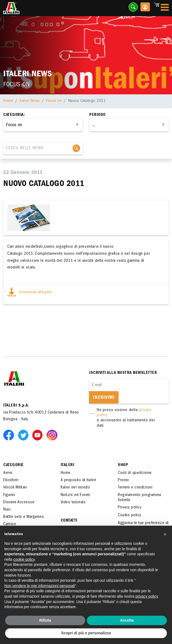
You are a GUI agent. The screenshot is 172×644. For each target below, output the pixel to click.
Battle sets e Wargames (24, 517)
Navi (7, 510)
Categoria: (14, 115)
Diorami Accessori (19, 502)
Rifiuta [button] (45, 620)
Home (8, 101)
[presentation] (130, 446)
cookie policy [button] (24, 559)
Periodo (97, 115)
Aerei (8, 473)
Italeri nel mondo (75, 488)
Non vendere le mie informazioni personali (39, 586)
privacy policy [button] (147, 596)
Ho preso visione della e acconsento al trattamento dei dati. (126, 418)
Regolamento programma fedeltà (140, 498)
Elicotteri (11, 480)
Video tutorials (73, 502)
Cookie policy (130, 515)
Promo (123, 480)
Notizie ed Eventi (75, 495)
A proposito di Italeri (78, 480)
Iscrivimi (104, 398)
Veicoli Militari (15, 488)
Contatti (69, 521)
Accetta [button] (127, 620)
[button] (165, 534)
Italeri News (30, 101)
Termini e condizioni (135, 488)
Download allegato (30, 292)
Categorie (13, 465)
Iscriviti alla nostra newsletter (123, 373)
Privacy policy (130, 508)
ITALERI (68, 465)
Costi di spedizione (135, 473)
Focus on (54, 101)
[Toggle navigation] (165, 8)
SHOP (123, 465)
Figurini (9, 495)
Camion (10, 524)
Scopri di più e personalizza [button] (86, 633)
